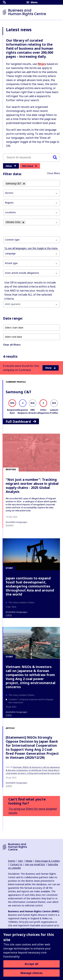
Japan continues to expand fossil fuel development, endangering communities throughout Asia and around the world (30, 586)
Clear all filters (12, 345)
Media (29, 861)
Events (12, 861)
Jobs (20, 861)
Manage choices (32, 973)
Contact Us (16, 864)
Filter (11, 166)
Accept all (32, 964)
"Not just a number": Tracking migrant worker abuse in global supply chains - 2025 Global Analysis (32, 486)
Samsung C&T (19, 392)
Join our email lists (35, 864)
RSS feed (30, 166)
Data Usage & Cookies (47, 861)
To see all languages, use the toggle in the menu (31, 248)
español (10, 525)
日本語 (9, 615)
